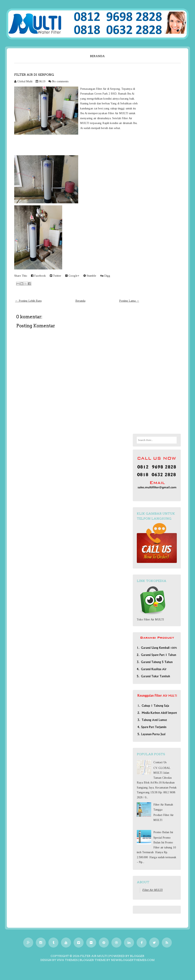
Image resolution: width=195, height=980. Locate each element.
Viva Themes (67, 960)
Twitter (55, 276)
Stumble (90, 276)
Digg (105, 276)
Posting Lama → (129, 301)
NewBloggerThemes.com (133, 960)
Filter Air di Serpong (34, 75)
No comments (60, 81)
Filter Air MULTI (152, 890)
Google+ (72, 276)
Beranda (97, 56)
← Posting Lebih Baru (28, 301)
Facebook (38, 276)
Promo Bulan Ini (163, 832)
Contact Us (160, 762)
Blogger (137, 956)
